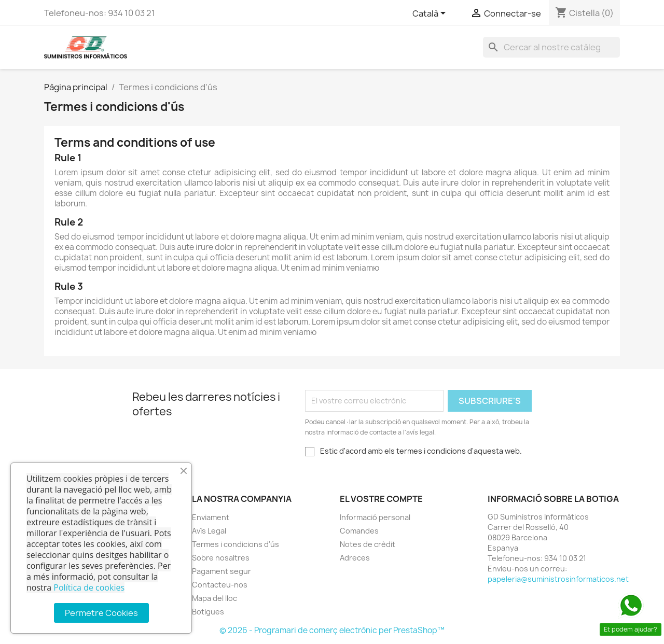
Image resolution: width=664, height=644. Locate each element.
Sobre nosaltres (221, 558)
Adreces (355, 558)
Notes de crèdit (368, 544)
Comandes (359, 531)
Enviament (211, 517)
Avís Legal (209, 531)
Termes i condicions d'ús (236, 544)
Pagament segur (222, 571)
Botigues (208, 612)
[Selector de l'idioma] (431, 14)
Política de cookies (89, 587)
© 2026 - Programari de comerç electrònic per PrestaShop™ (332, 630)
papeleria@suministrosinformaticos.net (558, 579)
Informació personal (375, 517)
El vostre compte (381, 499)
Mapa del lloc (215, 598)
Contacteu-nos (220, 585)
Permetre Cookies (101, 613)
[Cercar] (551, 47)
